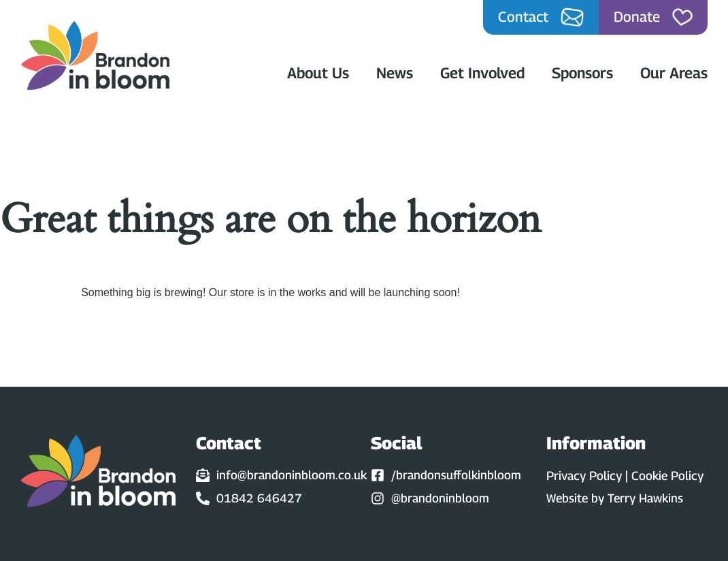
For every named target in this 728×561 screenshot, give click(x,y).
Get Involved (482, 73)
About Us (318, 73)
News (395, 73)
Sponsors (582, 73)
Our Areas (674, 73)
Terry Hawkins (645, 498)
